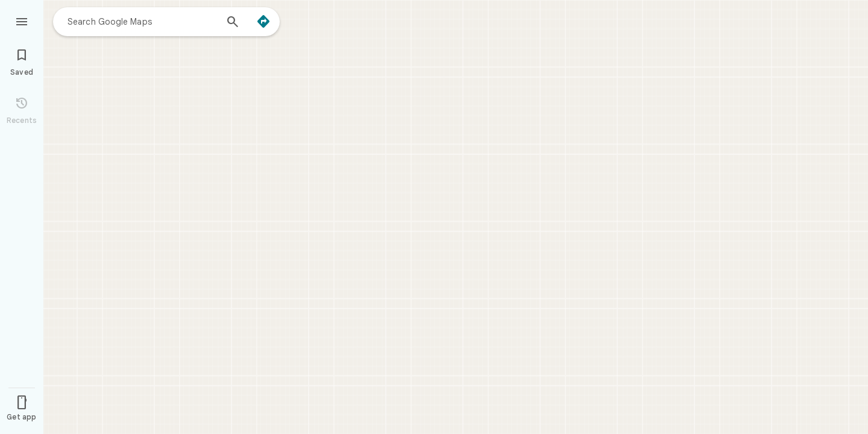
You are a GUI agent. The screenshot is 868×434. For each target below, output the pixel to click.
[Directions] (263, 22)
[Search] (233, 23)
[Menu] (22, 20)
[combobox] (142, 21)
